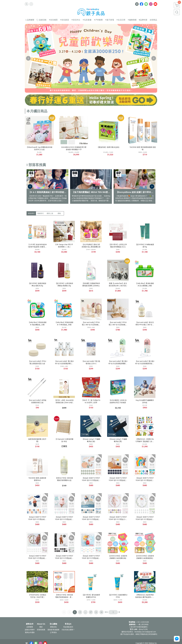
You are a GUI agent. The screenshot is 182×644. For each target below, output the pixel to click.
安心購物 (53, 624)
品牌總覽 (30, 627)
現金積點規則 (68, 627)
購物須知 (53, 627)
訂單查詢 (53, 632)
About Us (41, 624)
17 (91, 612)
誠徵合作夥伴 (30, 630)
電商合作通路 (30, 632)
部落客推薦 (41, 630)
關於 (41, 627)
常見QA (68, 624)
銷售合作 (30, 624)
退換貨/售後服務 (53, 630)
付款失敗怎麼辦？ (68, 630)
